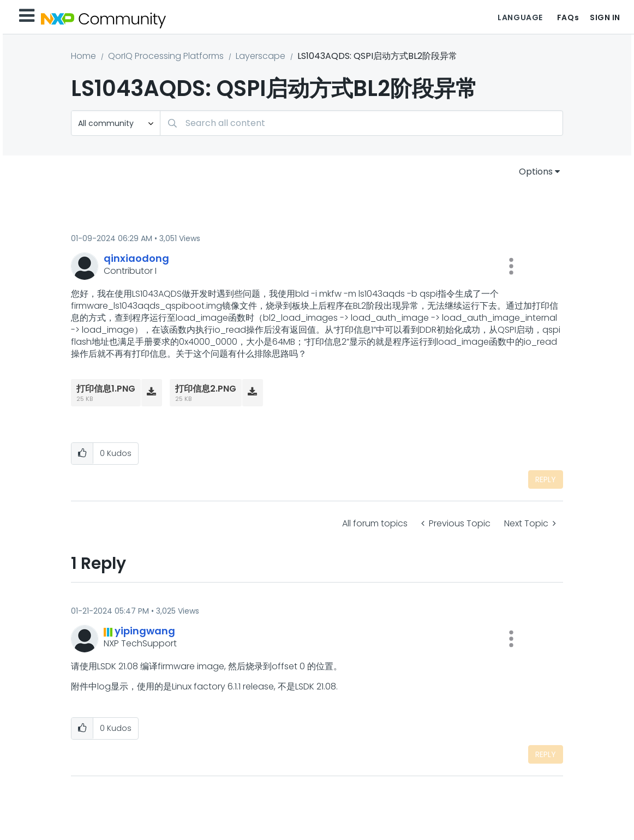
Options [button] (536, 172)
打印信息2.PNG (206, 389)
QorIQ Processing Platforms (166, 56)
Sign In (605, 17)
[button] (511, 266)
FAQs (568, 17)
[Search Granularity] (116, 123)
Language (520, 17)
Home (83, 56)
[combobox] (361, 123)
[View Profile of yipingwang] (145, 631)
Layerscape (261, 56)
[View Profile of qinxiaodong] (136, 258)
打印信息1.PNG (106, 389)
